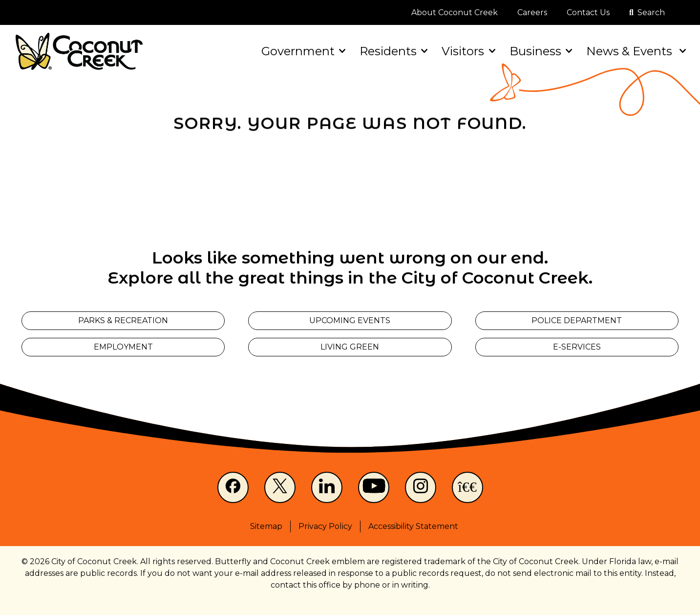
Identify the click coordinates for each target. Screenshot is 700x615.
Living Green (350, 347)
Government (303, 51)
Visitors (467, 51)
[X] (280, 487)
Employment (123, 347)
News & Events (635, 51)
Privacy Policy (325, 526)
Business (540, 51)
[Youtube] (374, 487)
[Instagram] (421, 487)
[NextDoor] (467, 487)
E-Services (577, 347)
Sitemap (266, 526)
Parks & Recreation (123, 320)
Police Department (577, 320)
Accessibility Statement (413, 526)
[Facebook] (233, 487)
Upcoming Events (350, 320)
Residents (393, 51)
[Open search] (647, 13)
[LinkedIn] (327, 487)
